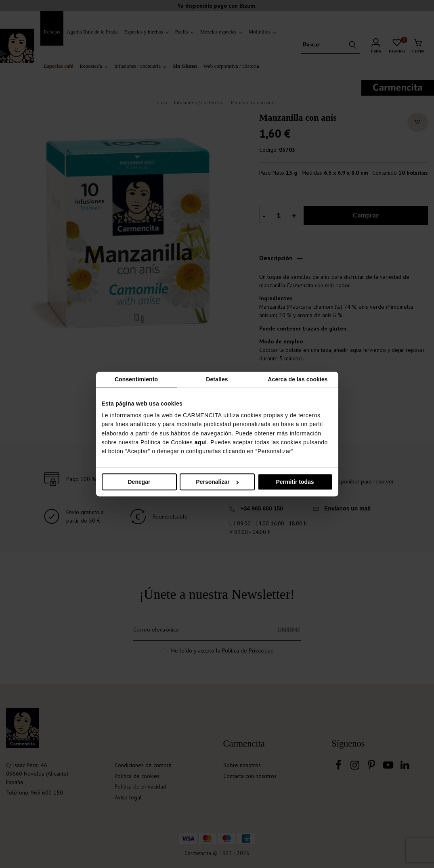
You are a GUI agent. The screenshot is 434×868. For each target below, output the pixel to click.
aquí (201, 442)
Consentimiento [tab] (136, 379)
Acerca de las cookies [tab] (298, 379)
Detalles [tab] (217, 379)
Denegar (139, 482)
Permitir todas (295, 482)
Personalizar (217, 482)
